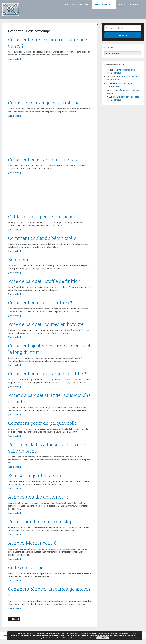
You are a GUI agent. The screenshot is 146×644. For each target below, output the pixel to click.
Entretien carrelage (77, 4)
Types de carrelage (130, 4)
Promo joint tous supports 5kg (40, 525)
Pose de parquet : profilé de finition (45, 283)
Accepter (103, 638)
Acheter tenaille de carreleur (39, 501)
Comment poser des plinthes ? (41, 304)
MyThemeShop (137, 641)
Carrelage (7, 641)
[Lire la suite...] (14, 59)
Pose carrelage (104, 4)
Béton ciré (19, 261)
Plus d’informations (87, 638)
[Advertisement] (50, 82)
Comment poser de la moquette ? (44, 160)
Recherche (123, 35)
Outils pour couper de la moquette (44, 217)
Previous (14, 624)
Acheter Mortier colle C (33, 547)
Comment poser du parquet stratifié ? (48, 376)
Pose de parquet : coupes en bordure (47, 326)
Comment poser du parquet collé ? (45, 426)
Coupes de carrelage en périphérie (45, 103)
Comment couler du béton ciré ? (43, 239)
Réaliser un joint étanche (35, 479)
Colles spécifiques (27, 572)
